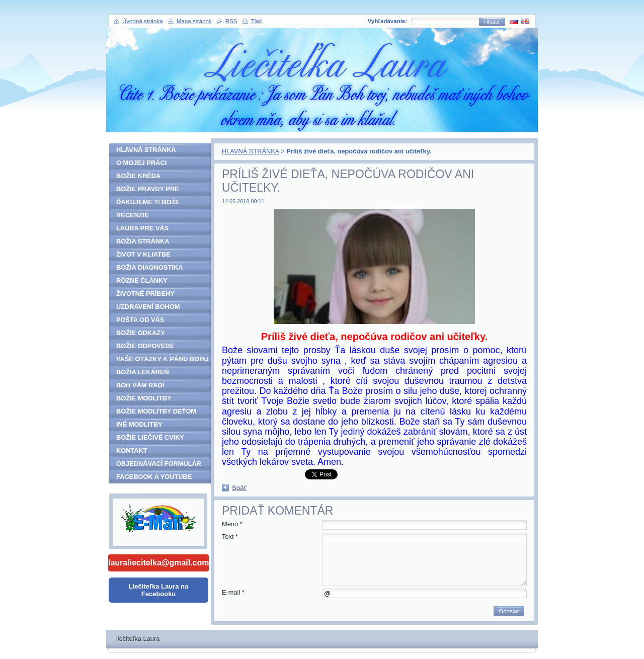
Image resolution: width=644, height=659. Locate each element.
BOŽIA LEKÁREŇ (143, 372)
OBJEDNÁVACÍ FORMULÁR (159, 464)
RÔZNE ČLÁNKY (142, 280)
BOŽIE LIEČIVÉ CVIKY (150, 437)
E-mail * (233, 592)
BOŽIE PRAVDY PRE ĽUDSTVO (148, 190)
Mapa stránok (194, 21)
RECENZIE (133, 215)
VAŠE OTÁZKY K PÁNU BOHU (163, 359)
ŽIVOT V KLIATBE (143, 254)
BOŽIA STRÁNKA (143, 241)
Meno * (232, 524)
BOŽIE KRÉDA (138, 176)
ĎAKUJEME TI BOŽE (148, 202)
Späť (239, 488)
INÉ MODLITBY (139, 424)
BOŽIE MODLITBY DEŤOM (156, 411)
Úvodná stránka (143, 21)
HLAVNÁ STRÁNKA (251, 151)
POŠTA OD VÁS (140, 320)
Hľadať (492, 22)
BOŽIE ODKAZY (141, 333)
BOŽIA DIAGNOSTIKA (149, 267)
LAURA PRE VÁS (142, 228)
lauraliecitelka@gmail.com (158, 563)
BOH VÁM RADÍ (140, 385)
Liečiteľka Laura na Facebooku (158, 590)
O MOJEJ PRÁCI (141, 163)
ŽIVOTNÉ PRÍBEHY (145, 294)
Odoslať (509, 611)
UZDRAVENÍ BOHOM (148, 307)
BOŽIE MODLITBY (144, 398)
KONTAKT (132, 450)
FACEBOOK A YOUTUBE (154, 477)
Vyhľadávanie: (387, 21)
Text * (230, 537)
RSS (231, 21)
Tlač (257, 21)
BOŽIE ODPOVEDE (145, 346)
